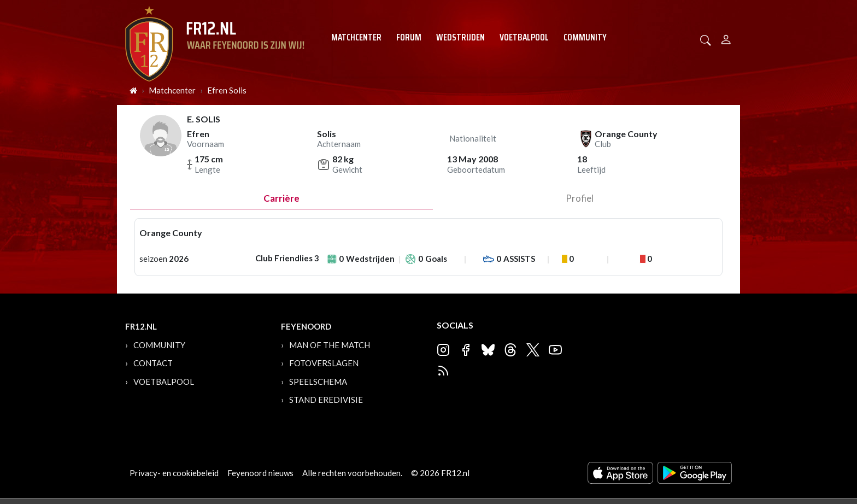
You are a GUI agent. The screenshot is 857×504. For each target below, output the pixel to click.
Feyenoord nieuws (260, 473)
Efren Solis (227, 90)
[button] (706, 39)
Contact (153, 363)
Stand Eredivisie (326, 400)
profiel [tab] (580, 198)
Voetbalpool (524, 37)
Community (585, 37)
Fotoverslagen (324, 363)
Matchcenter (356, 37)
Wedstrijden (460, 37)
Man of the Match (330, 345)
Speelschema (318, 382)
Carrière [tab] (281, 198)
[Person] (726, 38)
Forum (409, 37)
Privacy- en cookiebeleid (174, 473)
